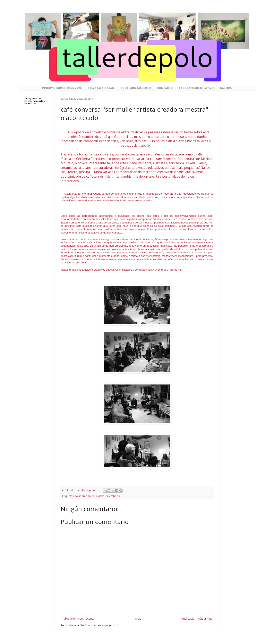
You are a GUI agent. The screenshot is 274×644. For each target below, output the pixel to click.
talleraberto (113, 496)
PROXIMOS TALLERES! (136, 88)
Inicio (138, 618)
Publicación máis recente (78, 618)
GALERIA (226, 88)
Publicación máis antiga (197, 618)
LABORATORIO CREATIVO (196, 88)
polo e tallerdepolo (101, 88)
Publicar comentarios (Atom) (99, 625)
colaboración (83, 496)
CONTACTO (165, 88)
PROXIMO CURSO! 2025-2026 (62, 88)
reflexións (98, 496)
